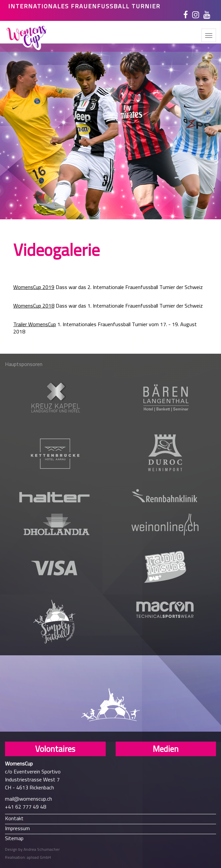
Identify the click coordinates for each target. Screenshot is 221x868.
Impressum (17, 828)
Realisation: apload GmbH (28, 857)
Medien (166, 749)
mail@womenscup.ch (28, 799)
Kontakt (14, 818)
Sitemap (14, 838)
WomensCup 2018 (34, 306)
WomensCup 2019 (34, 287)
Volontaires (55, 749)
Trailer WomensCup (35, 324)
